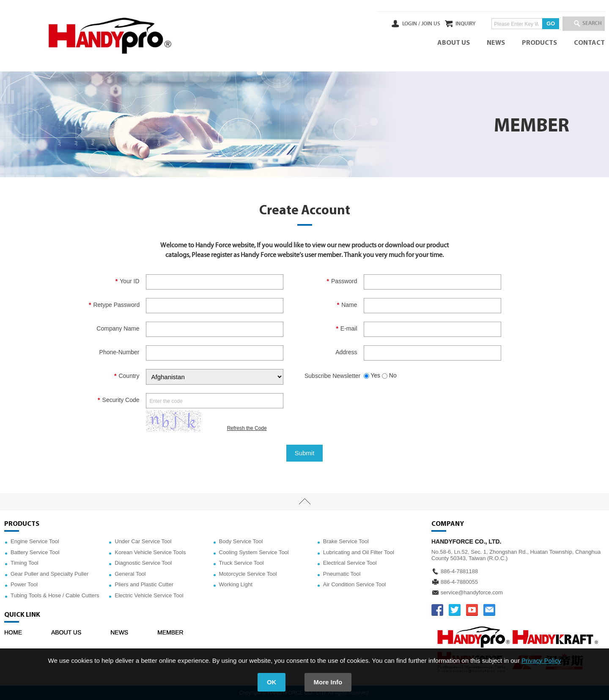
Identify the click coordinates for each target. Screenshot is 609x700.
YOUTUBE (472, 610)
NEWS (496, 43)
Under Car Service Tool (143, 541)
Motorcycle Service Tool (248, 574)
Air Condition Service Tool (355, 584)
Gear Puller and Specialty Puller (49, 574)
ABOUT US (454, 43)
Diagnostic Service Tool (143, 563)
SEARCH (588, 24)
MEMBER (170, 632)
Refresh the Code (247, 428)
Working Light (236, 584)
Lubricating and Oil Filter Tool (359, 552)
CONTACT (589, 43)
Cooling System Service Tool (254, 552)
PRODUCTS (539, 43)
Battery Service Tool (35, 552)
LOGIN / (388, 24)
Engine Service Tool (35, 541)
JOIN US (407, 24)
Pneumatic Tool (342, 574)
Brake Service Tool (346, 541)
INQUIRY (454, 24)
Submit (305, 453)
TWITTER (455, 610)
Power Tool (24, 584)
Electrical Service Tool (350, 563)
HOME (13, 632)
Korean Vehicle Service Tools (150, 552)
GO (539, 23)
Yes (372, 375)
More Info (328, 682)
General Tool (130, 574)
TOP (304, 502)
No (389, 375)
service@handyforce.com (472, 592)
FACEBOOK (437, 610)
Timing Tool (25, 563)
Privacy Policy (541, 660)
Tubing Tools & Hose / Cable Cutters (55, 595)
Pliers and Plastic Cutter (144, 584)
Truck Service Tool (241, 563)
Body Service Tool (241, 541)
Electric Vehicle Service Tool (149, 595)
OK (272, 682)
